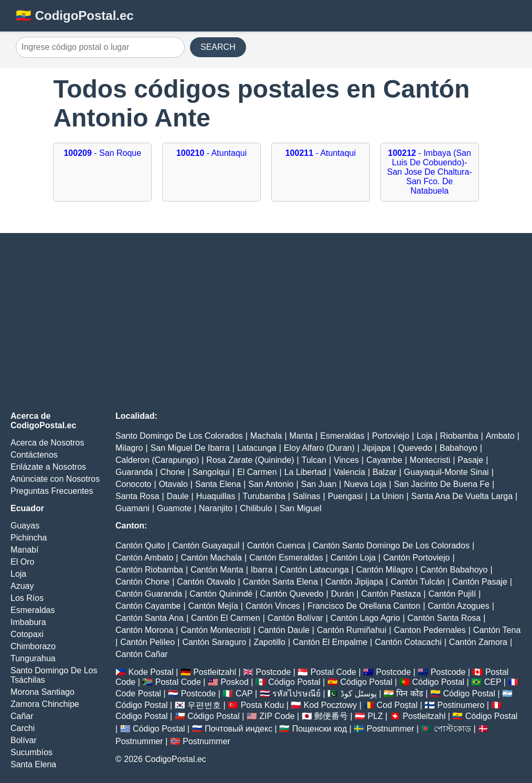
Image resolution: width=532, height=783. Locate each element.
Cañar (22, 716)
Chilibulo (256, 508)
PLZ (375, 716)
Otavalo (173, 484)
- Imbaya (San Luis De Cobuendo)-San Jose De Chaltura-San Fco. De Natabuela (430, 172)
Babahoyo (459, 448)
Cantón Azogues (458, 606)
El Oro (22, 562)
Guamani (132, 508)
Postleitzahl (215, 672)
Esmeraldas (33, 610)
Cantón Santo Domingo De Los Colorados (391, 546)
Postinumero (461, 705)
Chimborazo (33, 646)
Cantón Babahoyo (454, 570)
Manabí (24, 550)
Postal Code (333, 672)
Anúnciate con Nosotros (55, 479)
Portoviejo (391, 436)
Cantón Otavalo (206, 582)
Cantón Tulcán (418, 582)
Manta (301, 436)
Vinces (346, 460)
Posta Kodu (263, 705)
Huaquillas (216, 496)
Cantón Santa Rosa (444, 618)
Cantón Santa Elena (280, 582)
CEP (493, 682)
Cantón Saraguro (214, 642)
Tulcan (314, 460)
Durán (343, 594)
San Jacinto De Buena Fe (442, 484)
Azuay (22, 586)
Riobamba (459, 436)
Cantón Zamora (478, 642)
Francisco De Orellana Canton (364, 606)
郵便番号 (331, 716)
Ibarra (262, 570)
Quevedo (415, 448)
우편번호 (204, 705)
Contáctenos (34, 455)
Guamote (174, 508)
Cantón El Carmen (226, 618)
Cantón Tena (497, 630)
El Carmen (257, 472)
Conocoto (134, 484)
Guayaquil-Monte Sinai (446, 472)
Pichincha (29, 538)
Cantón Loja (353, 558)
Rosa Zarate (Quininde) (250, 460)
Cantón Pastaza (391, 594)
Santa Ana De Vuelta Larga (462, 496)
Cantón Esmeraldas (286, 558)
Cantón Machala (211, 558)
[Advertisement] (266, 322)
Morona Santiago (42, 692)
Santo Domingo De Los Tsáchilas (54, 675)
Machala (266, 436)
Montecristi (430, 460)
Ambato (500, 436)
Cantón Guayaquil (206, 546)
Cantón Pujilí (453, 594)
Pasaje (470, 460)
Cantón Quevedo (292, 594)
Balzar (384, 472)
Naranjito (216, 508)
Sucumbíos (31, 752)
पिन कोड (409, 694)
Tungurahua (33, 658)
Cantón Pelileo (147, 642)
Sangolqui (211, 472)
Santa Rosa (137, 496)
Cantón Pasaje (480, 582)
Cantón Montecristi (215, 630)
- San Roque (102, 153)
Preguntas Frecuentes (52, 491)
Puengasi (345, 496)
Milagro (129, 448)
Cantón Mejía (213, 606)
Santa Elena (33, 764)
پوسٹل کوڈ (359, 694)
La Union (387, 496)
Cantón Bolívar (295, 618)
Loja (18, 574)
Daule (178, 496)
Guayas (25, 526)
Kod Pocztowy (330, 705)
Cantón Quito (140, 546)
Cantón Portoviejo (416, 558)
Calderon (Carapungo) (157, 460)
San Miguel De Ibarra (190, 448)
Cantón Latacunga (315, 570)
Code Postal (138, 694)
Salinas (306, 496)
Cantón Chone (142, 582)
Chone (172, 472)
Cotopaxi (27, 634)
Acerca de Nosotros (47, 443)
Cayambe (384, 460)
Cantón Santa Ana (150, 618)
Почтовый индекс (238, 729)
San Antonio (271, 484)
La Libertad (305, 472)
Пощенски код (320, 729)
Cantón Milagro (385, 570)
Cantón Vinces (273, 606)
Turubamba (264, 496)
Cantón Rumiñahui (352, 630)
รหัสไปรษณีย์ (296, 694)
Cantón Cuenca (276, 546)
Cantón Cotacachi (408, 642)
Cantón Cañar (142, 654)
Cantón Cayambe (148, 606)
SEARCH (218, 47)
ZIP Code (277, 716)
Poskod (234, 682)
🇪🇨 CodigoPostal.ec (75, 15)
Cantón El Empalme (330, 642)
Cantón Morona (144, 630)
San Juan (319, 484)
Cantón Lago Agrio (365, 618)
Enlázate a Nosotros (48, 467)
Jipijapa (376, 448)
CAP (244, 694)
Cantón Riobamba (149, 570)
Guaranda (134, 472)
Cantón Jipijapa (354, 582)
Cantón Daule (284, 630)
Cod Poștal (397, 705)
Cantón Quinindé (221, 594)
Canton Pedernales (430, 630)
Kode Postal (151, 672)
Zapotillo (269, 642)
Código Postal (294, 682)
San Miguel (301, 508)
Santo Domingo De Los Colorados (179, 436)
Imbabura (28, 622)
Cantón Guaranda (149, 594)
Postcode (274, 672)
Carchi (23, 728)
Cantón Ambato (144, 558)
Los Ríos (27, 598)
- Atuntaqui (211, 153)
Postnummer (391, 729)
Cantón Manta (217, 570)
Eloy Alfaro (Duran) (319, 448)
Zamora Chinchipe (45, 704)
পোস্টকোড (453, 729)
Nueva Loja (365, 484)
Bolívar (24, 740)
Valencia (349, 472)
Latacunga (257, 448)
